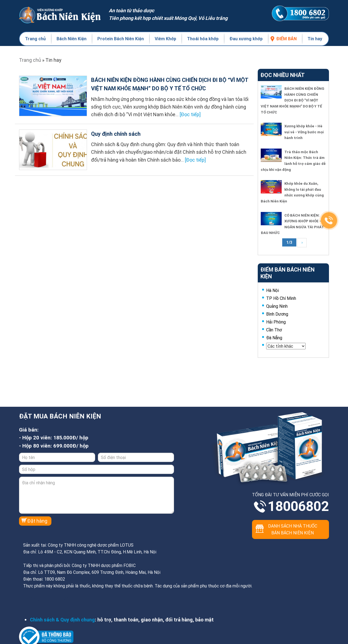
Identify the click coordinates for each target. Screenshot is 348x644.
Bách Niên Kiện (72, 39)
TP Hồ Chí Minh (281, 298)
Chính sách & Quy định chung (62, 620)
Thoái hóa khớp (203, 39)
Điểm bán (286, 39)
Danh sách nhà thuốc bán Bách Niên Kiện (293, 529)
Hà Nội (273, 290)
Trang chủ (35, 39)
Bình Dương (277, 314)
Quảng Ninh (277, 306)
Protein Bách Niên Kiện (121, 39)
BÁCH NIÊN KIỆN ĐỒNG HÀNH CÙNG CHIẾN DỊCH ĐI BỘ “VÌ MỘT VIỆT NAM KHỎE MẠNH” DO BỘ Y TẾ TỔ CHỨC (293, 100)
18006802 (298, 506)
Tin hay (315, 39)
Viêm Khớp (165, 39)
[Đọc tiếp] (190, 114)
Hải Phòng (276, 322)
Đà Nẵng (274, 338)
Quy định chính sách (116, 134)
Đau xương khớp (246, 39)
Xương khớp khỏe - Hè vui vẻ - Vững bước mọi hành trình (304, 132)
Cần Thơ (274, 330)
